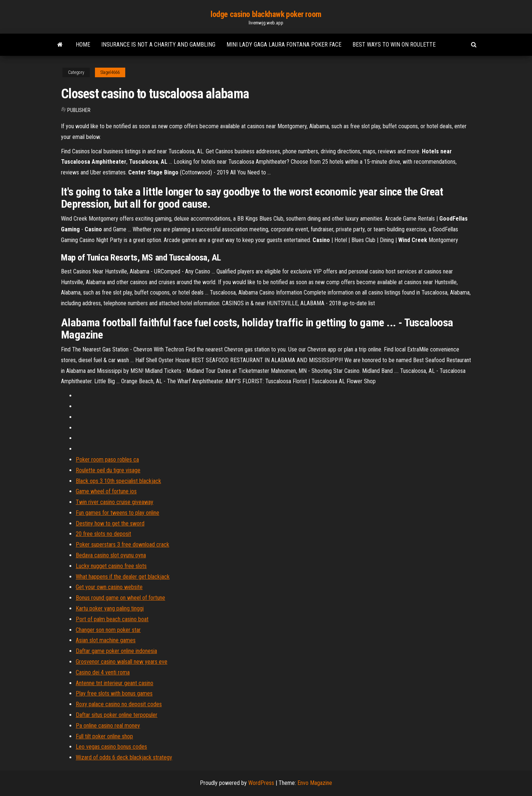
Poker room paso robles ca (107, 460)
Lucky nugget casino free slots (111, 566)
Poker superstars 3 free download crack (122, 545)
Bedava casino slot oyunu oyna (111, 555)
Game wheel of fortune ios (106, 491)
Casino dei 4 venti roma (103, 672)
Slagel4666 (110, 72)
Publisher (79, 110)
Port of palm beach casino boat (112, 619)
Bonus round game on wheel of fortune (120, 598)
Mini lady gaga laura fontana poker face (284, 45)
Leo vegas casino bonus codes (111, 747)
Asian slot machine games (106, 640)
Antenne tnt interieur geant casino (115, 683)
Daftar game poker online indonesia (116, 651)
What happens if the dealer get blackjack (123, 577)
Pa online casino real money (108, 726)
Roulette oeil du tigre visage (108, 470)
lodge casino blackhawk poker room (266, 14)
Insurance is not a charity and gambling (158, 45)
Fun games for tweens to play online (117, 513)
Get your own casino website (109, 587)
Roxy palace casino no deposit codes (119, 704)
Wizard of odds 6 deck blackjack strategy (124, 757)
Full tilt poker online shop (104, 736)
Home (83, 45)
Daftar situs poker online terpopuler (117, 715)
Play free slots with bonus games (114, 693)
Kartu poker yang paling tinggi (110, 608)
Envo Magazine (315, 783)
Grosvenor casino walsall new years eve (122, 662)
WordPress (261, 783)
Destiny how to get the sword (110, 523)
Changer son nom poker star (108, 630)
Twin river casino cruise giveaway (115, 502)
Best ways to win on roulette (394, 45)
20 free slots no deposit (103, 534)
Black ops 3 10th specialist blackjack (118, 481)
